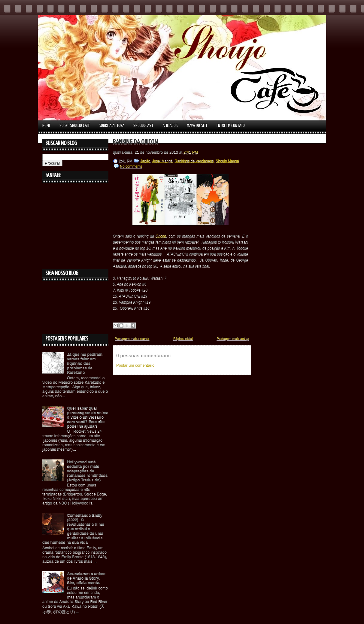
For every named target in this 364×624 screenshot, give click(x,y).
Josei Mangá (162, 161)
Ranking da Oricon (135, 142)
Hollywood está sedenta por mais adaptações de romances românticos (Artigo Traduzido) (87, 471)
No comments (131, 166)
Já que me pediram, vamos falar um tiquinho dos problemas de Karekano (85, 363)
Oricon (161, 236)
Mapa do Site (197, 126)
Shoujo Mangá (227, 161)
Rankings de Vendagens (194, 161)
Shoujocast (143, 126)
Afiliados (170, 126)
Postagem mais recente (132, 338)
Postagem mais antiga (233, 338)
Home (46, 126)
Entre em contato (231, 126)
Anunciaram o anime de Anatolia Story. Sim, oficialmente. (86, 578)
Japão (145, 161)
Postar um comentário (135, 365)
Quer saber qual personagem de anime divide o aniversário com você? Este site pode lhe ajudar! (88, 417)
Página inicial (183, 338)
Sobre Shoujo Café (75, 126)
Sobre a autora (112, 126)
